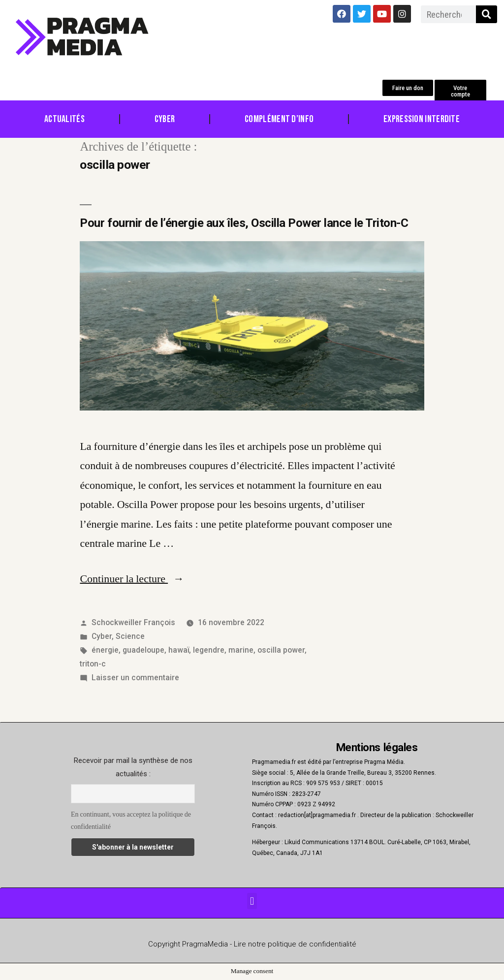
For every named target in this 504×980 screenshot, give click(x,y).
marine (241, 650)
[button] (408, 88)
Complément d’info (279, 119)
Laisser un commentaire (135, 678)
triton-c (93, 664)
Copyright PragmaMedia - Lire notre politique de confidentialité (252, 944)
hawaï (179, 650)
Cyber (165, 119)
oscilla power (281, 650)
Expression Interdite (422, 119)
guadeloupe (143, 650)
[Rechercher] (487, 14)
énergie (105, 650)
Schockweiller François (133, 622)
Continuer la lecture (132, 579)
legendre (209, 650)
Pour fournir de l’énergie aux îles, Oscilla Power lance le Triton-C (244, 223)
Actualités (64, 119)
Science (130, 636)
